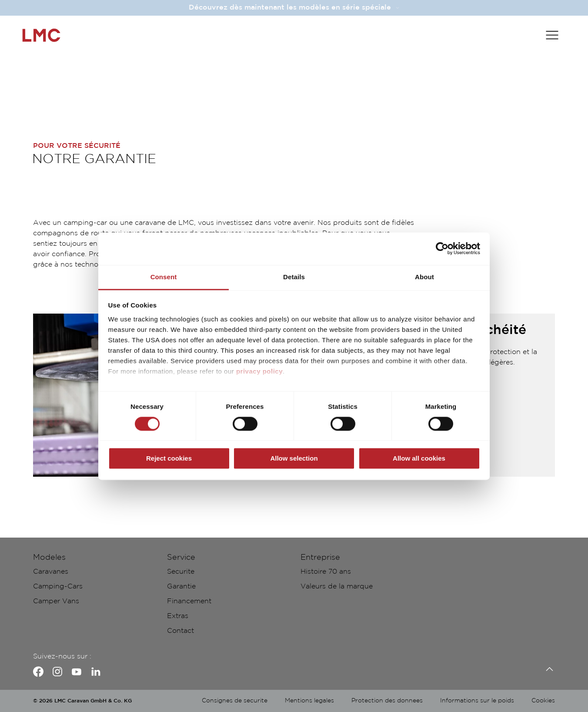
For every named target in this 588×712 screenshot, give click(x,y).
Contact (180, 631)
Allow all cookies (419, 459)
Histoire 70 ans (326, 572)
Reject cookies (169, 459)
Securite (181, 572)
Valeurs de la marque (337, 587)
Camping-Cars (58, 587)
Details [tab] (294, 277)
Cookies (543, 701)
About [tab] (424, 277)
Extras (178, 616)
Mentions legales (309, 701)
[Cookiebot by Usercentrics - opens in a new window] (442, 248)
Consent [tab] (164, 277)
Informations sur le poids (477, 701)
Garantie (181, 587)
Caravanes (51, 572)
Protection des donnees (387, 701)
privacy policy (259, 371)
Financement (189, 601)
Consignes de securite (235, 701)
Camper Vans (56, 601)
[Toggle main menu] (552, 35)
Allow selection (294, 459)
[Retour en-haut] (547, 669)
